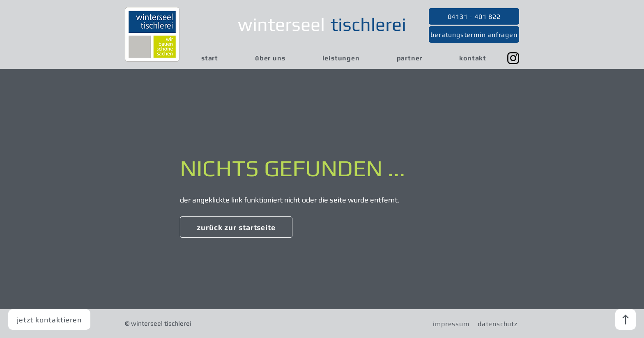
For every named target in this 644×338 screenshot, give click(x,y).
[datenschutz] (498, 324)
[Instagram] (513, 58)
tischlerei (368, 24)
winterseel (281, 24)
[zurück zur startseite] (236, 227)
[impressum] (451, 324)
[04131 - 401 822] (474, 16)
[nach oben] (626, 320)
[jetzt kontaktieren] (49, 320)
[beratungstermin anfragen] (474, 34)
